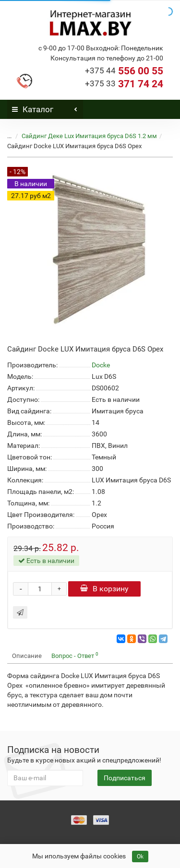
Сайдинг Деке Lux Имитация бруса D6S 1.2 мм (89, 136)
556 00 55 (124, 71)
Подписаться (125, 778)
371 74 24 (124, 84)
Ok (140, 856)
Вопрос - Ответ (75, 655)
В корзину (104, 589)
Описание (27, 656)
